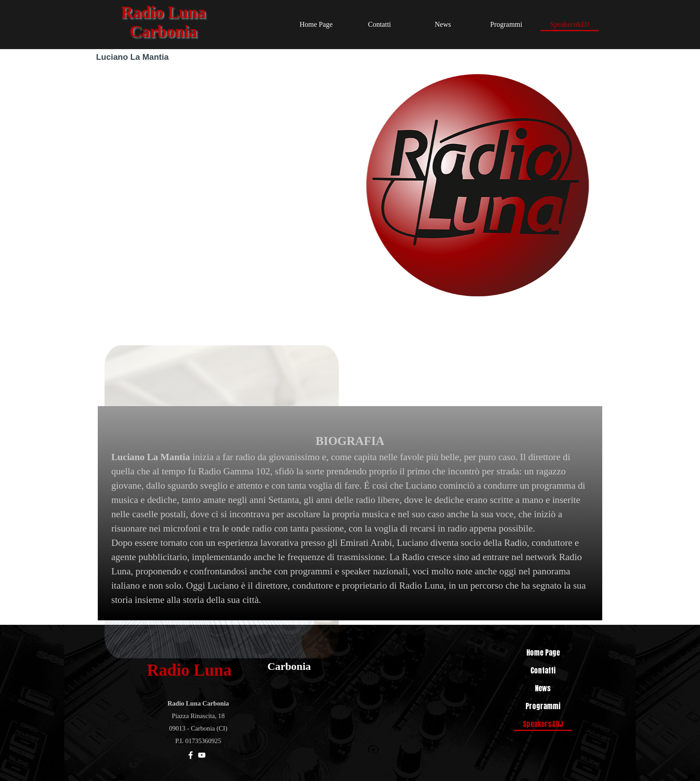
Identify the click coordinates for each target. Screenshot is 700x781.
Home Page (316, 24)
